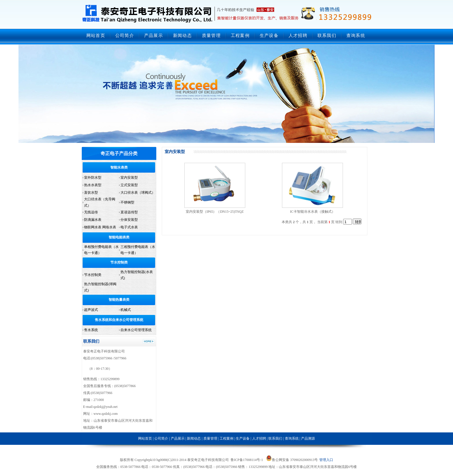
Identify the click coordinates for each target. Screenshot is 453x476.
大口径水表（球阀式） (138, 193)
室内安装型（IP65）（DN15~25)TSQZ (215, 212)
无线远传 (91, 212)
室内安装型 (129, 178)
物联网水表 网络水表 (100, 227)
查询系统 (356, 36)
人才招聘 (298, 36)
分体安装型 (129, 220)
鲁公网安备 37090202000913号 (292, 460)
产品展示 (154, 36)
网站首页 (96, 36)
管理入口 (326, 460)
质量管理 (211, 36)
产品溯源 (308, 438)
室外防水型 (93, 178)
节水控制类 (119, 262)
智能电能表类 (119, 237)
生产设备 (269, 36)
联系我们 (327, 36)
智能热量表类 (119, 300)
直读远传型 (129, 212)
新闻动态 (182, 36)
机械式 (126, 310)
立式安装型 (129, 185)
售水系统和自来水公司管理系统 (119, 320)
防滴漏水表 (93, 220)
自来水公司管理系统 (136, 330)
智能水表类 (119, 167)
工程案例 (240, 36)
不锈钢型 (127, 202)
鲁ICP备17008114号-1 (247, 460)
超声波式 (91, 310)
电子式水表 (129, 227)
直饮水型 (91, 193)
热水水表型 (93, 185)
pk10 (152, 460)
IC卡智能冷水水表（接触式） (313, 212)
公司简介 (125, 36)
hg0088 (161, 460)
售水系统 (91, 330)
